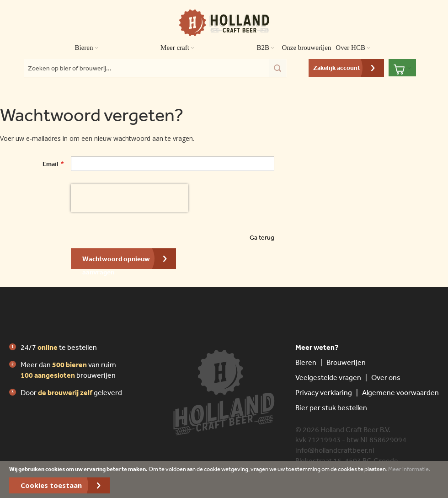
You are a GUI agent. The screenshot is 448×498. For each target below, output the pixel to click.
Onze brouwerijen (306, 48)
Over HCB (354, 48)
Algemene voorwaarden (400, 392)
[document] (224, 479)
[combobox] (155, 68)
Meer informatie (408, 469)
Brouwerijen (346, 362)
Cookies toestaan (51, 485)
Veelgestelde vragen (328, 377)
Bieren (306, 362)
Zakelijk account (337, 68)
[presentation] (129, 198)
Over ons (386, 377)
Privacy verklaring (324, 392)
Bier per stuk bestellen (331, 407)
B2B (267, 48)
